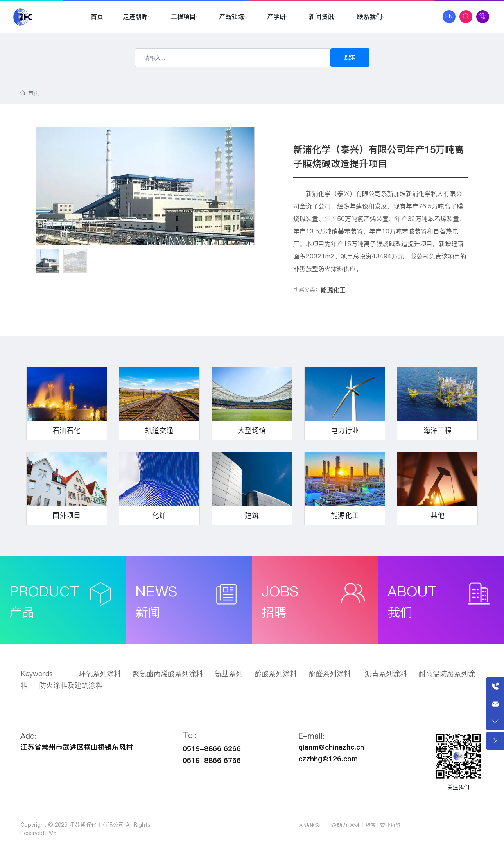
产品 (22, 612)
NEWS (156, 591)
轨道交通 (159, 430)
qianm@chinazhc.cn (331, 747)
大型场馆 (252, 430)
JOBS (280, 591)
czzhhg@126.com (328, 759)
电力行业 (345, 430)
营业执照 (390, 825)
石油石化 (66, 430)
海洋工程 (438, 430)
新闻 (148, 612)
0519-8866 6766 (212, 760)
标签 (371, 825)
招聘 (274, 612)
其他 (438, 515)
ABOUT (412, 591)
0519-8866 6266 (212, 749)
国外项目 (66, 515)
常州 (355, 825)
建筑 (252, 515)
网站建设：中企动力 (323, 825)
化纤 (159, 515)
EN (449, 16)
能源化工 (333, 290)
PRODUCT (44, 591)
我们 (400, 612)
